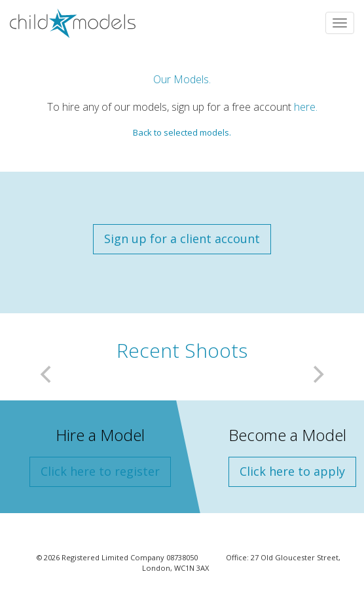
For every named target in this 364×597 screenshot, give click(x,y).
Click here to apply (292, 471)
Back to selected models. (182, 132)
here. (306, 107)
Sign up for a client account (182, 239)
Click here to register (100, 471)
